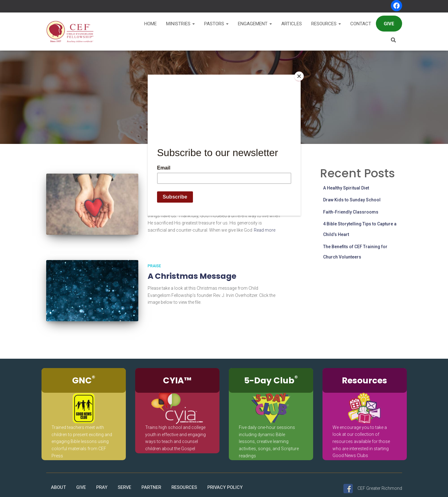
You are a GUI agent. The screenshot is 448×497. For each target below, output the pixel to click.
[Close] (299, 76)
